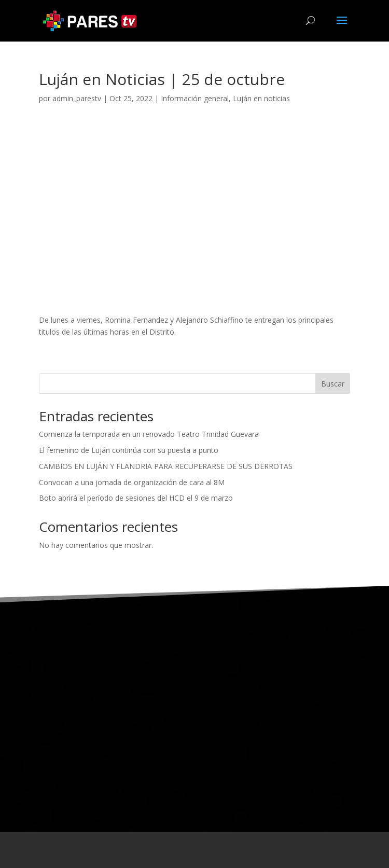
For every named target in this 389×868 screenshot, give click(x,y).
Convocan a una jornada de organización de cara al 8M (132, 482)
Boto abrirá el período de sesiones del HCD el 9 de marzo (136, 498)
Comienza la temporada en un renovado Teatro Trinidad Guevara (149, 434)
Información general (195, 98)
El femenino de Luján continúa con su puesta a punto (129, 450)
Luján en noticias (261, 98)
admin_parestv (77, 98)
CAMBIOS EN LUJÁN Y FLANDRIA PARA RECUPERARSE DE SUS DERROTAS (166, 466)
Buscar (333, 384)
